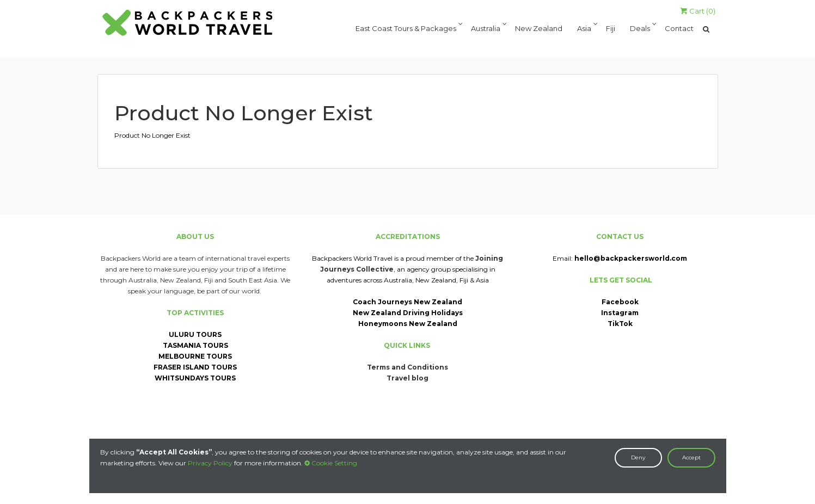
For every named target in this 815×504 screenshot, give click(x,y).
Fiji (611, 29)
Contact (679, 29)
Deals (640, 29)
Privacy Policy (210, 463)
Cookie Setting (331, 463)
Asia (584, 29)
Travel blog (407, 378)
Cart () (698, 11)
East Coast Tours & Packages (406, 29)
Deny (638, 457)
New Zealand (539, 29)
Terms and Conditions (407, 367)
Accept (691, 457)
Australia (486, 29)
